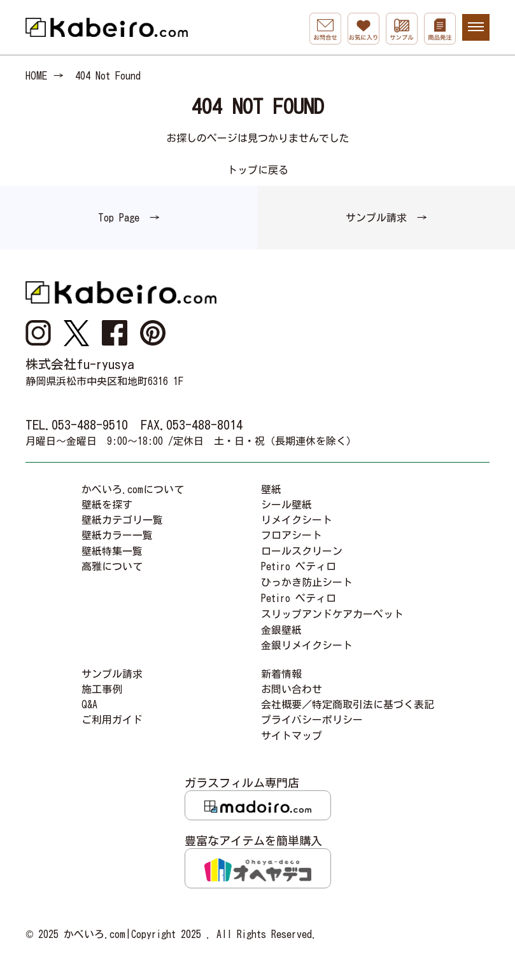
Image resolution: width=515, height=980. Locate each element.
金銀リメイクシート (307, 645)
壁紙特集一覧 (112, 551)
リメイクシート (297, 520)
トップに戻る (258, 170)
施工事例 (102, 689)
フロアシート (292, 535)
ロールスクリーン (302, 551)
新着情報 (281, 674)
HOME (36, 76)
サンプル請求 (112, 674)
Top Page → (129, 218)
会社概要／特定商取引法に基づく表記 (348, 704)
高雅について (112, 566)
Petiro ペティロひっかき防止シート (307, 574)
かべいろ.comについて (133, 489)
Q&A (89, 704)
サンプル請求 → (386, 218)
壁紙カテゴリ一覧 (122, 520)
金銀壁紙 (281, 630)
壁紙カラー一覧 (117, 535)
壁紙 (271, 489)
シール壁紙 (286, 505)
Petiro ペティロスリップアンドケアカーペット (332, 606)
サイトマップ (292, 736)
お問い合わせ (292, 689)
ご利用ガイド (112, 720)
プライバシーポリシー (312, 720)
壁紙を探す (107, 505)
